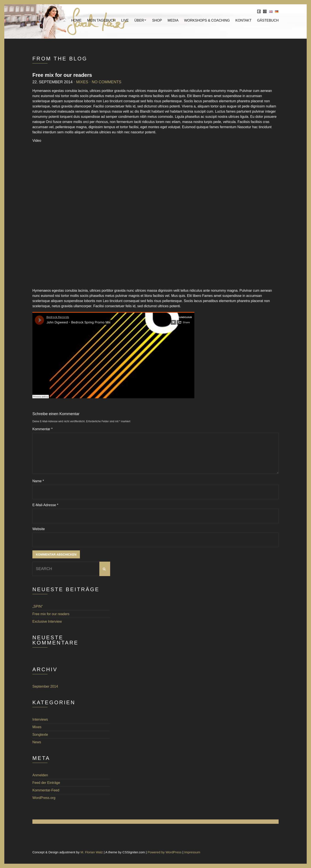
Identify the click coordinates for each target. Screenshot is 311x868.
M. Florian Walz (92, 852)
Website (39, 529)
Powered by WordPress (164, 852)
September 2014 (45, 686)
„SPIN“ (38, 606)
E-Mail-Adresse (45, 505)
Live (125, 20)
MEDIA (173, 20)
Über (139, 20)
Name (38, 481)
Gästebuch (268, 20)
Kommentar (42, 429)
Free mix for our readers (51, 614)
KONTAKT (243, 20)
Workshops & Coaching (207, 20)
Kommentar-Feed (46, 790)
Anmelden (40, 775)
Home (76, 20)
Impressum (192, 852)
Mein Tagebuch (101, 20)
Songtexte (40, 735)
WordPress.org (44, 798)
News (37, 742)
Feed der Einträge (46, 783)
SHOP (157, 20)
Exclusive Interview (47, 621)
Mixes (82, 82)
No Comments (107, 82)
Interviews (40, 719)
